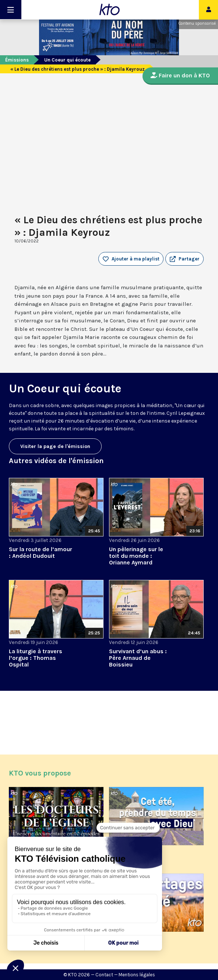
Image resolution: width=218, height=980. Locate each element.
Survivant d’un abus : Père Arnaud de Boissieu (138, 658)
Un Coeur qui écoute (67, 60)
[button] (184, 259)
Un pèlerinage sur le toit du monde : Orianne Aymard (136, 556)
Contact (104, 975)
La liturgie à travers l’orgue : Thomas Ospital (36, 658)
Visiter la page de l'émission (55, 446)
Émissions (17, 60)
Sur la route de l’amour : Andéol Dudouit (41, 552)
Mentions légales (137, 975)
